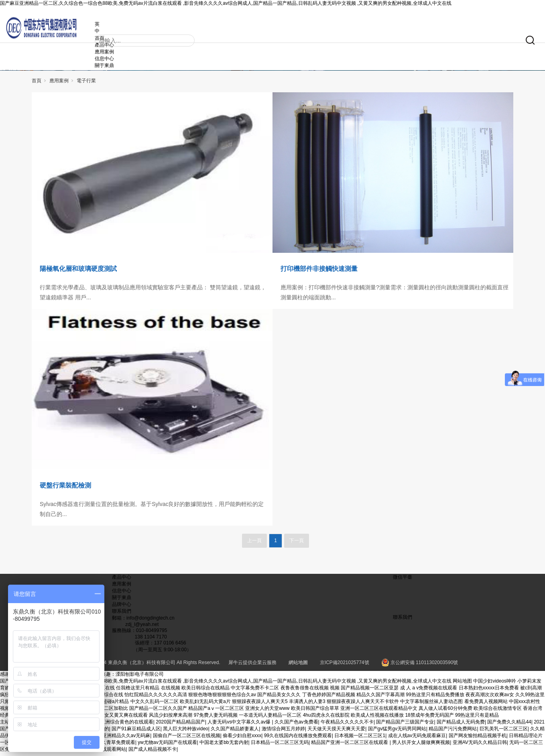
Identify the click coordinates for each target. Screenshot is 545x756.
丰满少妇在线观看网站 (102, 752)
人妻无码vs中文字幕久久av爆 (240, 725)
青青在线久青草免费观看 (109, 746)
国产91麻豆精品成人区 (136, 732)
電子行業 (86, 84)
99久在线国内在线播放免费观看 (298, 739)
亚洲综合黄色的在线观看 (127, 725)
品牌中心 (122, 608)
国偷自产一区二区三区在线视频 (187, 739)
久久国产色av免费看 (296, 725)
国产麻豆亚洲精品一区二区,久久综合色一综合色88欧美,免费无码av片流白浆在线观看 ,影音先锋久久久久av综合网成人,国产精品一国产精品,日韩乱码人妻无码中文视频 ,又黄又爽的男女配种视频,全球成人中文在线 (226, 3)
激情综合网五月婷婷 (283, 732)
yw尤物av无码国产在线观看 (167, 746)
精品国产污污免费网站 (453, 732)
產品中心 (122, 580)
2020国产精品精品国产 (180, 725)
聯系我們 (122, 614)
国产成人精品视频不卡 (153, 752)
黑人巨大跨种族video (186, 732)
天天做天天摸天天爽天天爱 (336, 732)
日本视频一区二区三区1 (360, 739)
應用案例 (116, 50)
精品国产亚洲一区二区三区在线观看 (350, 746)
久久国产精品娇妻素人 (235, 732)
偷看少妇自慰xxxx (242, 739)
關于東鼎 (116, 63)
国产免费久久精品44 (509, 725)
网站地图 (462, 684)
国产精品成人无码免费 (461, 725)
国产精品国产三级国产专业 (405, 725)
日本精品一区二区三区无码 (280, 746)
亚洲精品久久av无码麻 (126, 739)
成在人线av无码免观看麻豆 (417, 739)
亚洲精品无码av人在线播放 (46, 752)
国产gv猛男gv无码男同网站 (397, 732)
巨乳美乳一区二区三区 (504, 732)
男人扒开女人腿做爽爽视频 (421, 746)
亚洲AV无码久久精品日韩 (480, 746)
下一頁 (297, 544)
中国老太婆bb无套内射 (224, 746)
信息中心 (116, 57)
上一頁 (254, 544)
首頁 (37, 84)
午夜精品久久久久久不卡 (347, 725)
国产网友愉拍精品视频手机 (478, 739)
